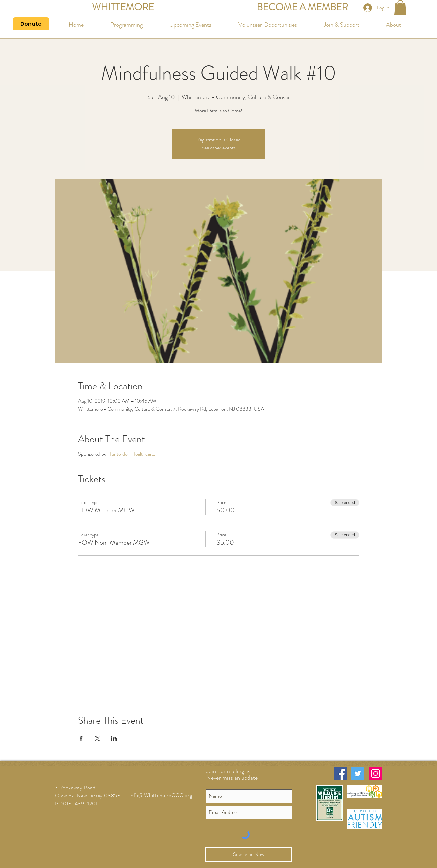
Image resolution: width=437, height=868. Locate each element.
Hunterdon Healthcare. (131, 454)
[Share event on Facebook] (81, 738)
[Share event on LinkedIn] (114, 738)
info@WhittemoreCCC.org (161, 795)
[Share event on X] (98, 738)
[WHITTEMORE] (123, 8)
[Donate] (31, 24)
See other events (218, 147)
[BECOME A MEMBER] (302, 8)
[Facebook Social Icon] (340, 774)
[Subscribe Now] (248, 854)
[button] (400, 8)
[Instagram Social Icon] (375, 774)
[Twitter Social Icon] (358, 774)
